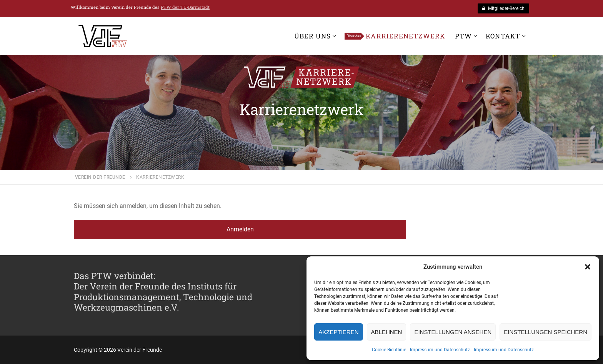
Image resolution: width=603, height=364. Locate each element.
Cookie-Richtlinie (389, 350)
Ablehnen (387, 332)
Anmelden (240, 229)
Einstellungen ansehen (453, 332)
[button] (588, 267)
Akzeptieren (338, 332)
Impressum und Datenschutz (440, 350)
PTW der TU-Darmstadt (185, 7)
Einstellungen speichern (546, 332)
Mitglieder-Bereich (503, 8)
